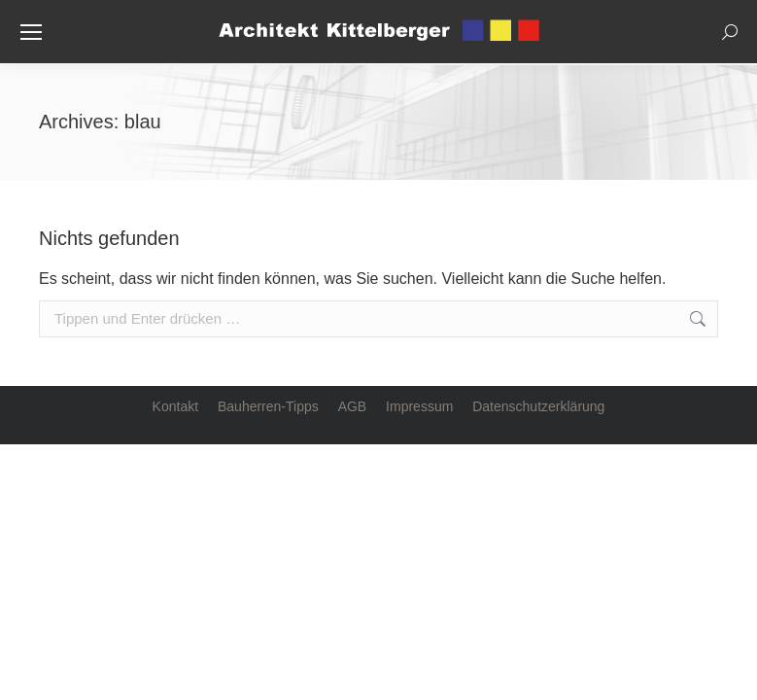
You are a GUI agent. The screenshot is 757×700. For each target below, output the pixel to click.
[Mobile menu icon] (31, 32)
